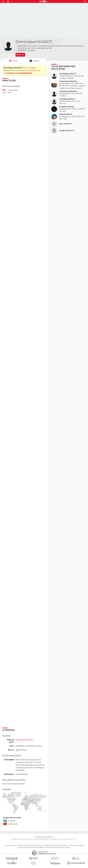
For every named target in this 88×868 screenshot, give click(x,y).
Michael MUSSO (66, 114)
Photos (36, 61)
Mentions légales (38, 847)
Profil (15, 61)
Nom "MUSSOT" (66, 124)
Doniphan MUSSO (67, 107)
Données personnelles (77, 845)
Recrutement (65, 845)
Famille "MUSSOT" (67, 131)
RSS (26, 845)
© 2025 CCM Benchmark (62, 847)
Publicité (31, 845)
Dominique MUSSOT (68, 74)
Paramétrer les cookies (25, 847)
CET (4, 90)
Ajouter (21, 55)
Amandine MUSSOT (67, 99)
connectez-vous (34, 70)
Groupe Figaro (49, 847)
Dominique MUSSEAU (68, 81)
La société (46, 845)
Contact (21, 845)
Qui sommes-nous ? (11, 845)
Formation (38, 845)
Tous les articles (54, 845)
